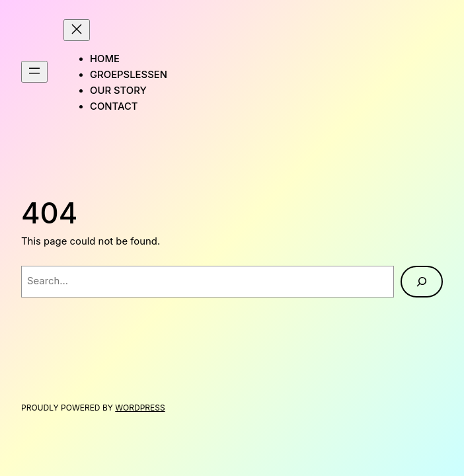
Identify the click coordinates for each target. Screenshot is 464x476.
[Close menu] (77, 30)
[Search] (422, 282)
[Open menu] (34, 72)
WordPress (140, 408)
